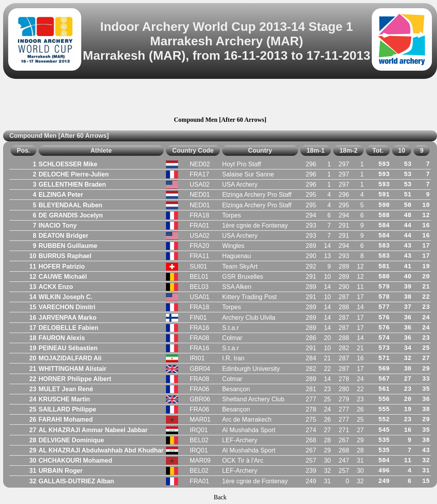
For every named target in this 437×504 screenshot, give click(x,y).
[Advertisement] (220, 99)
